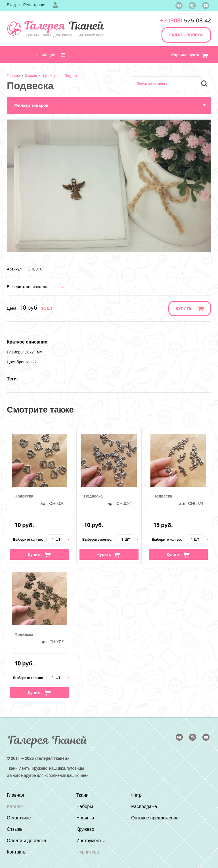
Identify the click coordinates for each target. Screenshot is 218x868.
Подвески (72, 76)
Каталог (31, 76)
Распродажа (144, 806)
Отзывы (15, 829)
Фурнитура (51, 76)
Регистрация (35, 5)
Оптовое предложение (155, 818)
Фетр (136, 795)
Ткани (82, 795)
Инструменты (91, 840)
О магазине (19, 818)
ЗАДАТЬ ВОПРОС (186, 35)
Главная (13, 76)
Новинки (85, 818)
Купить (184, 308)
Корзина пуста (190, 55)
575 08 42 (186, 21)
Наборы (85, 806)
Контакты (17, 852)
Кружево (85, 829)
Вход (11, 5)
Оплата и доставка (27, 840)
